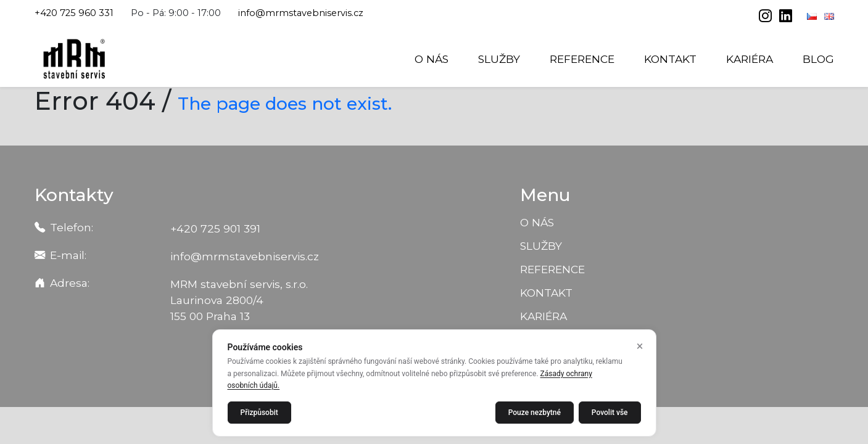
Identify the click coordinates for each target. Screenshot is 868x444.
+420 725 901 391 (215, 228)
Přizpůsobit (259, 413)
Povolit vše (610, 413)
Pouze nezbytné (535, 413)
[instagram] (767, 17)
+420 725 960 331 (74, 13)
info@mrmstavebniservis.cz (301, 13)
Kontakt (670, 59)
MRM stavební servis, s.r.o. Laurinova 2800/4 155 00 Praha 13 (239, 300)
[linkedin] (786, 17)
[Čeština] (813, 16)
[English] (829, 16)
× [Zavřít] (640, 346)
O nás (432, 59)
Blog (818, 59)
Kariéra (750, 59)
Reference (582, 59)
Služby (499, 59)
